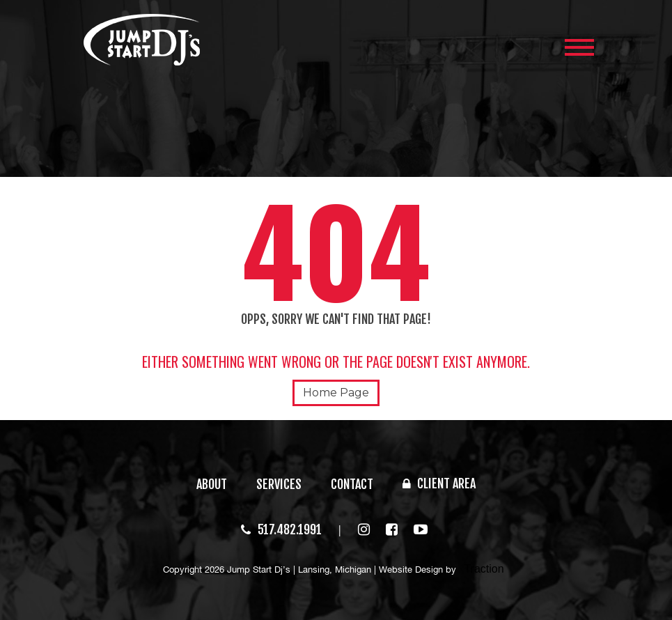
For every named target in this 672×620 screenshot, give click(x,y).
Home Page (336, 393)
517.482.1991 (281, 529)
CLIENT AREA (439, 483)
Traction (484, 569)
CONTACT (352, 484)
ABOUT (212, 484)
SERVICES (279, 484)
